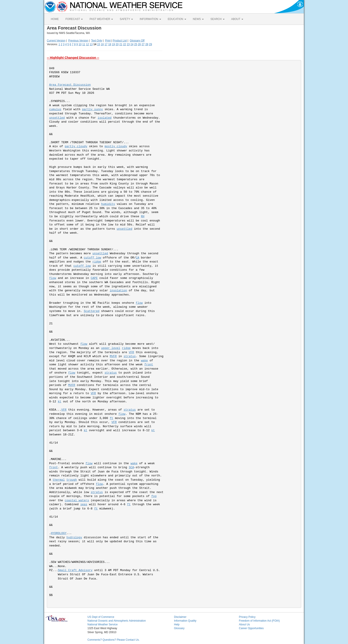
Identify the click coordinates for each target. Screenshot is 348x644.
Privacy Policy (247, 617)
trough (72, 480)
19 (113, 44)
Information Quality (185, 621)
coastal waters (77, 500)
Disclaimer (180, 617)
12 (87, 44)
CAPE (94, 278)
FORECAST (74, 19)
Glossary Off (137, 41)
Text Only (97, 41)
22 (124, 44)
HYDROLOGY (59, 533)
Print (108, 41)
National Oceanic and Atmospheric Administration (117, 621)
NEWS (198, 19)
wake (144, 361)
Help (177, 624)
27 (143, 44)
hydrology (74, 537)
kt (60, 402)
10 (80, 44)
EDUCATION (177, 19)
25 (136, 44)
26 (139, 44)
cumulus (55, 109)
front (149, 365)
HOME (55, 19)
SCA (131, 467)
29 (150, 44)
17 (106, 44)
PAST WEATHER (101, 19)
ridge (97, 262)
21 (121, 44)
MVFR (113, 356)
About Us (244, 624)
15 (99, 44)
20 (117, 44)
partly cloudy (76, 146)
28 (147, 44)
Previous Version (78, 41)
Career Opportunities (251, 628)
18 (110, 44)
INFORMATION (150, 19)
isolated (105, 118)
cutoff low (93, 258)
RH (143, 216)
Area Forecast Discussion (70, 85)
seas (84, 504)
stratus (130, 356)
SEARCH (217, 19)
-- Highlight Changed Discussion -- (73, 58)
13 (91, 44)
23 (128, 44)
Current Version (56, 41)
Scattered (92, 311)
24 (132, 44)
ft (112, 418)
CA (138, 258)
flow (53, 278)
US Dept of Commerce (101, 617)
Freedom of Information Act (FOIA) (259, 621)
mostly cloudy (116, 146)
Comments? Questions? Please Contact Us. (114, 640)
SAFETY (126, 19)
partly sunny (93, 109)
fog (154, 496)
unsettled (57, 118)
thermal (59, 480)
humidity (108, 204)
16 (102, 44)
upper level (111, 348)
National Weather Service (103, 624)
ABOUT (237, 19)
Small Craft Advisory (75, 570)
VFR (131, 352)
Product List (120, 41)
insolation (119, 291)
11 (84, 44)
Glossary (179, 628)
